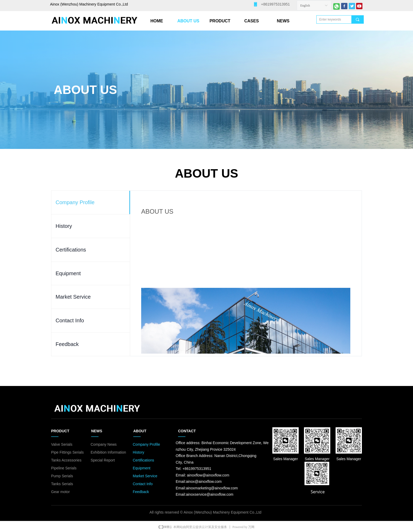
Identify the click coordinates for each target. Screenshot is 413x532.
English (305, 6)
